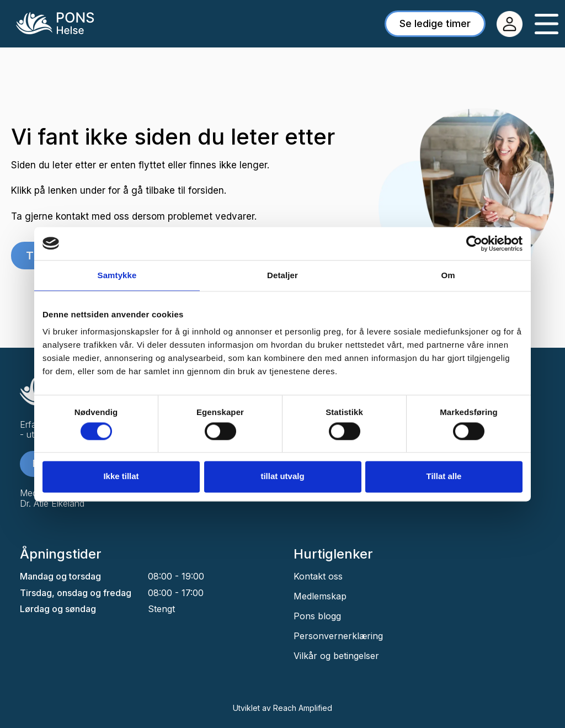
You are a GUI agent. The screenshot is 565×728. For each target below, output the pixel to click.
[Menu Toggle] (547, 24)
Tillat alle (444, 477)
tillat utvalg (282, 477)
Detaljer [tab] (282, 275)
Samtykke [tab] (117, 275)
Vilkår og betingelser (336, 656)
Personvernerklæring (338, 636)
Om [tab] (448, 275)
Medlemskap (320, 596)
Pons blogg (317, 616)
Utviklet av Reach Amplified (282, 708)
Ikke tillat (121, 477)
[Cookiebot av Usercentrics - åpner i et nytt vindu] (474, 243)
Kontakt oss (318, 576)
